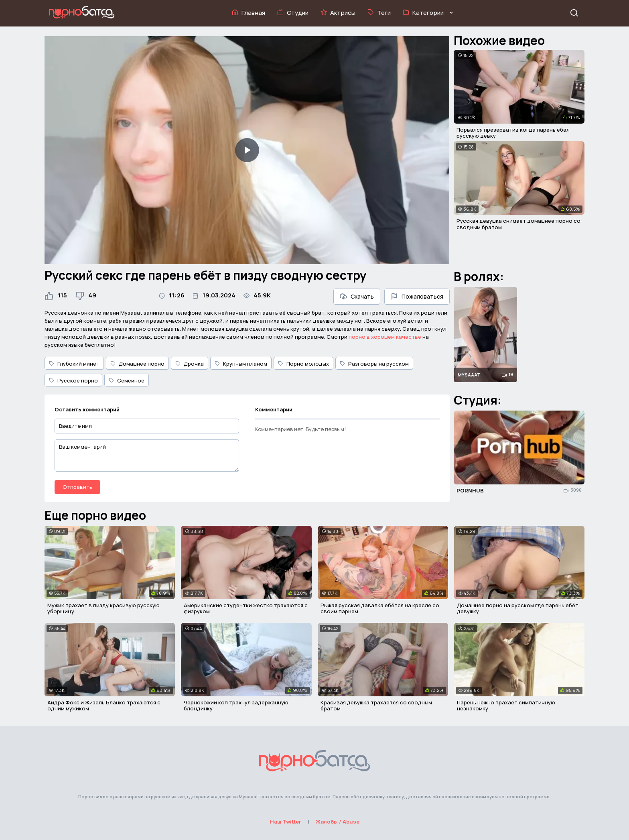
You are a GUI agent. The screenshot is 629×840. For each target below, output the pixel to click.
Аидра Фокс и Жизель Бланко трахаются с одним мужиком (104, 706)
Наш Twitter (286, 822)
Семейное (127, 380)
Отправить (77, 487)
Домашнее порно (137, 364)
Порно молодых (303, 364)
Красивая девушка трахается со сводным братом (376, 706)
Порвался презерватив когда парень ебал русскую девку (513, 133)
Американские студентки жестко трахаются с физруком (246, 608)
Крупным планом (241, 364)
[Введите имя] (147, 426)
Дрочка (190, 364)
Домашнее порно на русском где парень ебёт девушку (518, 608)
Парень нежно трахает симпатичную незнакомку (506, 706)
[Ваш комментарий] (147, 456)
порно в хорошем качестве (385, 337)
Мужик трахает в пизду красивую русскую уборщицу (103, 608)
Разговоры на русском (374, 364)
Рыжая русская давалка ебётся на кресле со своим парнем (380, 608)
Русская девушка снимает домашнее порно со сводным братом (518, 224)
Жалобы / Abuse (338, 822)
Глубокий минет (74, 364)
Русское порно (73, 380)
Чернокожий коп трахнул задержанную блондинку (236, 706)
